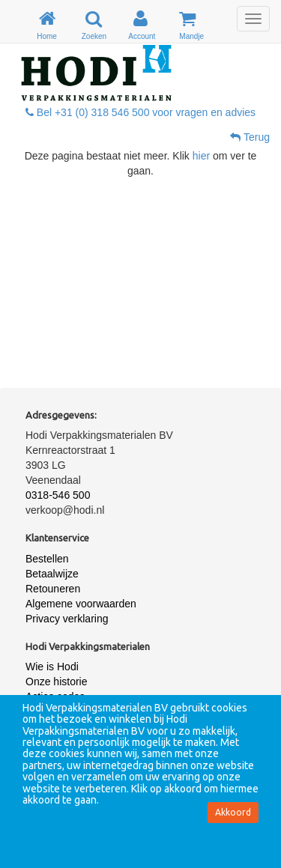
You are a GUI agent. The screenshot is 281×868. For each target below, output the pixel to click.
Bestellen (47, 559)
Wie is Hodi (52, 667)
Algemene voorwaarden (81, 604)
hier (201, 156)
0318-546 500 (58, 495)
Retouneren (53, 589)
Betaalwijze (52, 574)
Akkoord (233, 812)
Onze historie (56, 682)
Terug (250, 137)
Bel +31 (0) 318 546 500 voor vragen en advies (140, 112)
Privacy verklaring (67, 619)
